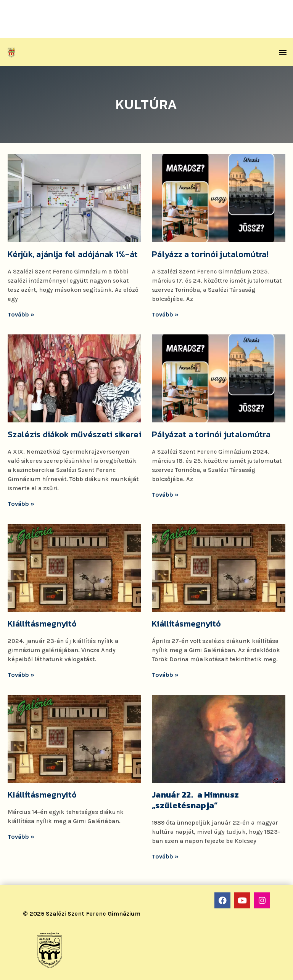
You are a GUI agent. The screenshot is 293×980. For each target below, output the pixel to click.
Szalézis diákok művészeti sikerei (74, 434)
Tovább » (21, 314)
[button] (283, 52)
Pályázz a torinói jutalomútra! (210, 254)
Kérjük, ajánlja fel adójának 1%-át (73, 254)
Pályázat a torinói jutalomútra (211, 434)
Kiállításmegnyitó (42, 624)
